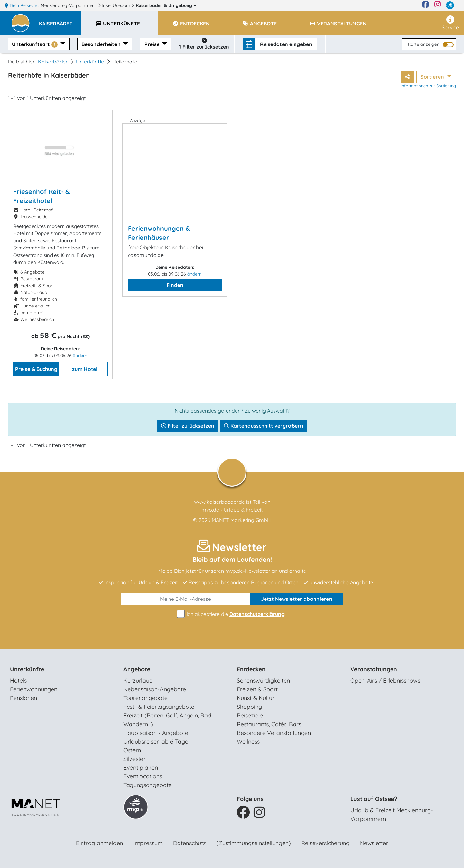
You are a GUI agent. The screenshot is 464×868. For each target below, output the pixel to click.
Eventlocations (143, 776)
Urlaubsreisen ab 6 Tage (156, 741)
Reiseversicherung (325, 843)
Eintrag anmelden (100, 843)
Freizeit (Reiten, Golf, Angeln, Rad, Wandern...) (168, 720)
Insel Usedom (117, 5)
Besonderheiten (102, 44)
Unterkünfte (90, 62)
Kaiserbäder (166, 5)
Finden (175, 285)
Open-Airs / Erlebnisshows (385, 681)
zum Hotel (85, 369)
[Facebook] (425, 5)
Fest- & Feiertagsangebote (159, 707)
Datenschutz (189, 843)
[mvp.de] (450, 5)
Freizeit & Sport (257, 689)
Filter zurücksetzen (188, 426)
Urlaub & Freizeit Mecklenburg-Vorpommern (392, 814)
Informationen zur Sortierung (428, 86)
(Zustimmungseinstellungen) (254, 843)
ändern (80, 356)
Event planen (141, 768)
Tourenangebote (145, 698)
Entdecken (251, 669)
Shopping (249, 707)
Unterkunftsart (35, 44)
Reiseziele (250, 715)
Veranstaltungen (374, 669)
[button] (60, 21)
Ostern (132, 750)
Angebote (137, 669)
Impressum (148, 843)
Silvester (135, 759)
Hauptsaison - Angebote (156, 733)
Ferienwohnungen (34, 689)
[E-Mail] (186, 599)
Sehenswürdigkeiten (263, 681)
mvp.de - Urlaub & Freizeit (232, 510)
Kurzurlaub (138, 681)
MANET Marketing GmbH (241, 520)
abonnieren (297, 599)
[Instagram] (438, 5)
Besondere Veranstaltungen (274, 733)
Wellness (248, 741)
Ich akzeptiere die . (232, 614)
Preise (153, 44)
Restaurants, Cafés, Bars (269, 724)
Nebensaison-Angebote (155, 689)
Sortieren (433, 77)
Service (450, 23)
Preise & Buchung (36, 369)
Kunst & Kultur (256, 698)
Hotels (18, 681)
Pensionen (24, 698)
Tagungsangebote (148, 785)
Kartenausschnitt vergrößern (264, 426)
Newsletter (374, 843)
